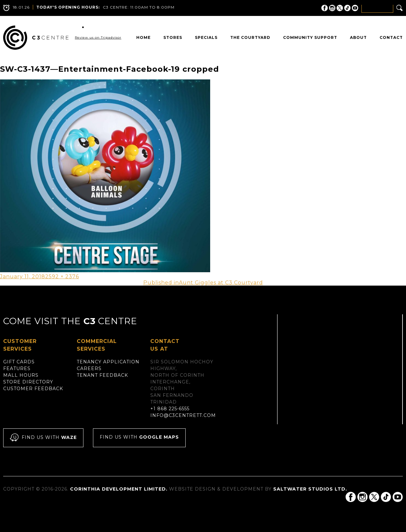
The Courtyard (250, 37)
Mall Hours (21, 375)
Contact (391, 37)
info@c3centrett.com (183, 415)
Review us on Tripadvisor (98, 37)
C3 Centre (36, 38)
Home (143, 37)
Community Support (310, 37)
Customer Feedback (33, 389)
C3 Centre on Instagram (332, 8)
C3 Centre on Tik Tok (347, 8)
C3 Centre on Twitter (340, 8)
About (358, 37)
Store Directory (28, 382)
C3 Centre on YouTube (355, 8)
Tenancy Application (108, 362)
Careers (89, 368)
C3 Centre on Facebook (324, 8)
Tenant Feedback (102, 375)
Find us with (43, 438)
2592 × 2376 (62, 277)
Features (17, 368)
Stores (173, 37)
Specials (206, 37)
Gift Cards (19, 362)
